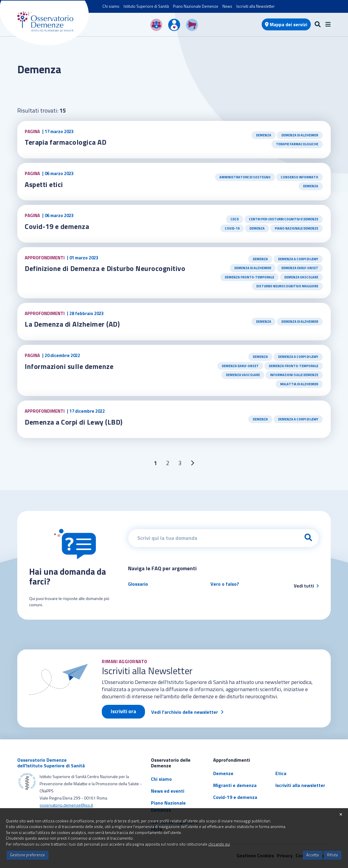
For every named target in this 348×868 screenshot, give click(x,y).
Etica (281, 773)
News (227, 6)
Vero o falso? (225, 584)
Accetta (313, 855)
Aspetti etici (45, 184)
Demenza (264, 135)
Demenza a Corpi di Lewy (298, 259)
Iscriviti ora (123, 711)
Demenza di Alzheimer (300, 135)
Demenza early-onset (300, 268)
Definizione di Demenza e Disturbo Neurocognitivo (106, 268)
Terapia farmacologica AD (66, 142)
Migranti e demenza (235, 785)
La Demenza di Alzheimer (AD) (72, 324)
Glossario (138, 584)
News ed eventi (168, 791)
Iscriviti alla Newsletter (256, 6)
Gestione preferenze (28, 855)
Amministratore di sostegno (245, 177)
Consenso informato (299, 177)
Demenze (223, 773)
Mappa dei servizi (286, 24)
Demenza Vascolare (301, 277)
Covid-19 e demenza (57, 226)
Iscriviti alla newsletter (300, 785)
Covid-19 (232, 228)
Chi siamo (111, 6)
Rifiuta (333, 855)
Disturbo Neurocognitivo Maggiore (287, 286)
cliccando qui (219, 844)
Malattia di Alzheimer (299, 384)
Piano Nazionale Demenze (196, 6)
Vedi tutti (306, 586)
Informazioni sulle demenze (69, 366)
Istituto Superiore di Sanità (146, 6)
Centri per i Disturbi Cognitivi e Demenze (284, 219)
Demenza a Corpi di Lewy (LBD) (74, 422)
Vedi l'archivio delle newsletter (185, 712)
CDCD (235, 219)
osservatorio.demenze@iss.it (66, 805)
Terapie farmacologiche (297, 144)
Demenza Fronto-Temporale (249, 277)
